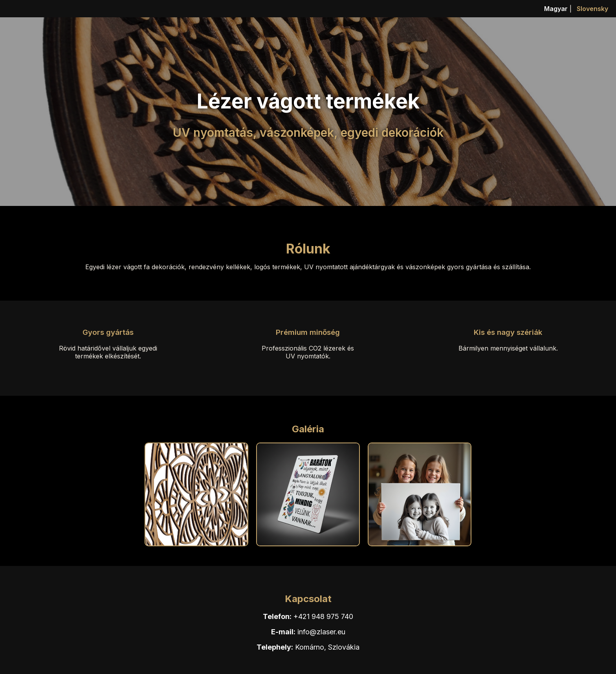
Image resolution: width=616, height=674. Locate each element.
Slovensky (592, 9)
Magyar (556, 9)
